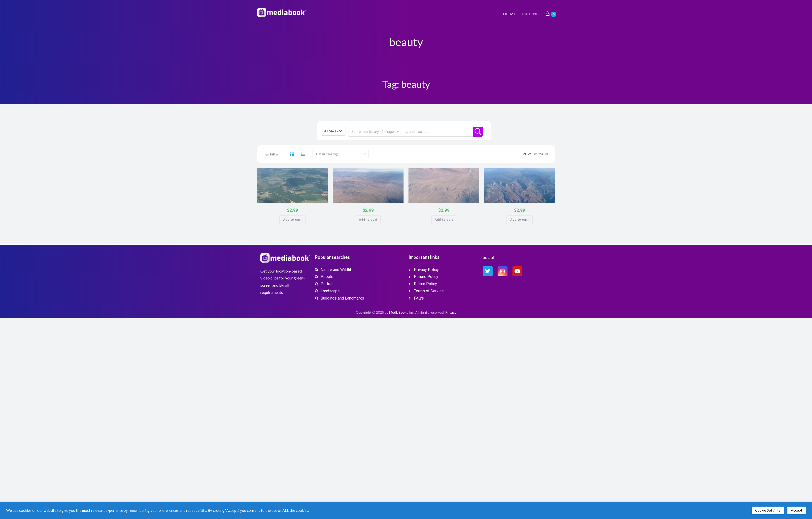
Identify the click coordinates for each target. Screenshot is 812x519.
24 (541, 154)
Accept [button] (797, 510)
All (548, 154)
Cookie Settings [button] (768, 510)
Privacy (451, 312)
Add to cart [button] (292, 220)
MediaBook (398, 312)
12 (535, 154)
